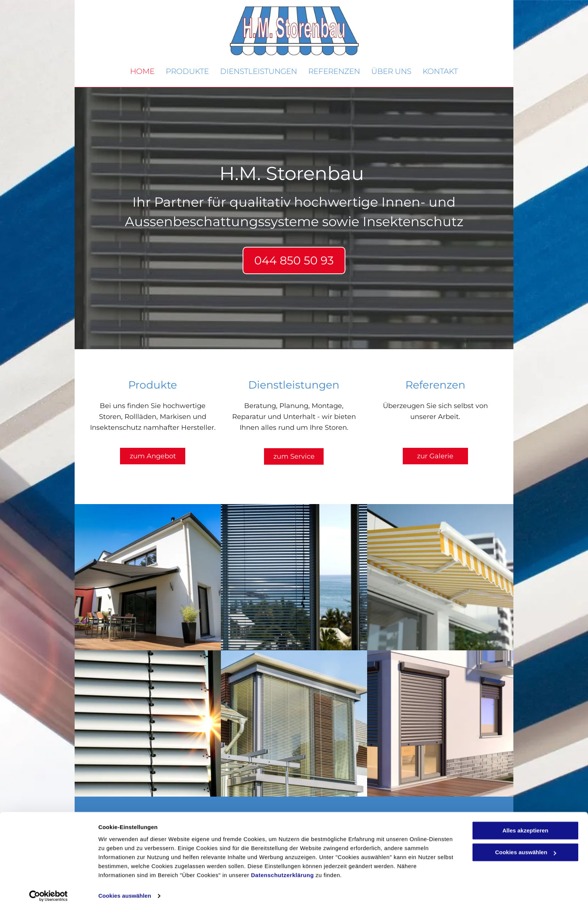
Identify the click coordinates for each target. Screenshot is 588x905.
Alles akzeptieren (526, 825)
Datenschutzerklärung (282, 870)
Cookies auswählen (125, 890)
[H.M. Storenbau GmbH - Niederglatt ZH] (148, 577)
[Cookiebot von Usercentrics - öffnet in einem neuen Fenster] (49, 890)
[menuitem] (142, 72)
